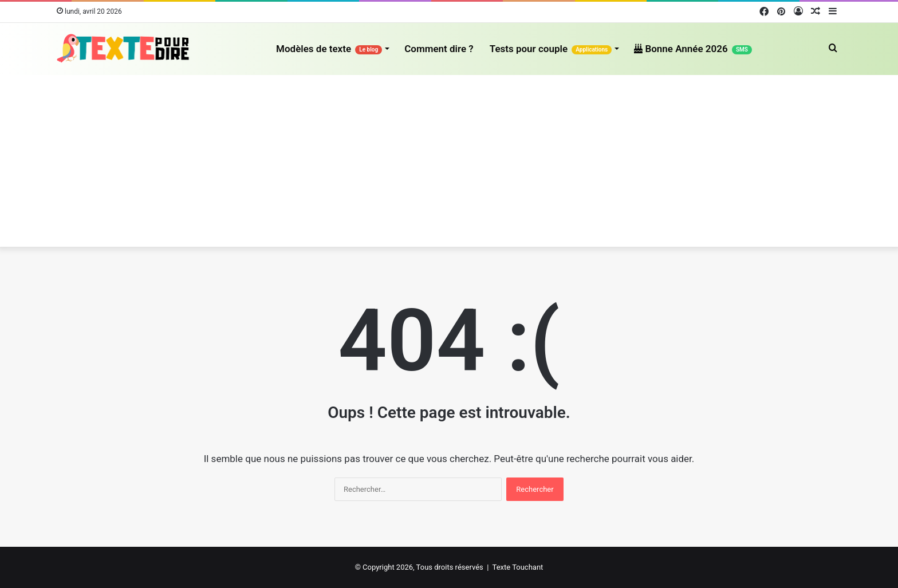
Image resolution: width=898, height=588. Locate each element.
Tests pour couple (551, 49)
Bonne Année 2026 (693, 49)
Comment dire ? (439, 49)
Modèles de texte (329, 49)
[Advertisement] (449, 161)
